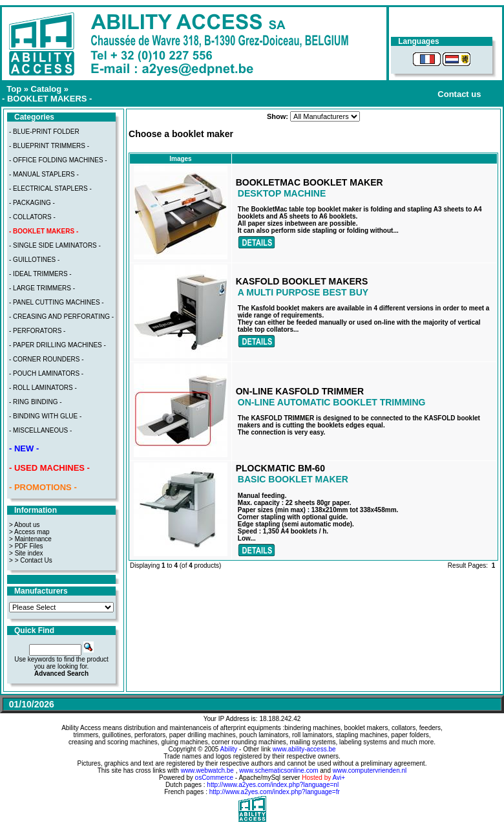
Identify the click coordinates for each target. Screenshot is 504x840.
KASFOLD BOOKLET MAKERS (302, 281)
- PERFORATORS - (37, 331)
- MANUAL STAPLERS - (44, 174)
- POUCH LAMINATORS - (46, 373)
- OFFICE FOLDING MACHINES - (58, 160)
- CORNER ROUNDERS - (47, 359)
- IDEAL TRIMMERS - (40, 274)
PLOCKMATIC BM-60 (280, 468)
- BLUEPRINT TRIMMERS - (49, 146)
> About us (25, 525)
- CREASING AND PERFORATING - (61, 317)
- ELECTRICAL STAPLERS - (50, 188)
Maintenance (33, 539)
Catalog (47, 89)
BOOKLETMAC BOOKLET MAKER (310, 182)
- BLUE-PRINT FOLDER (44, 132)
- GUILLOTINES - (34, 260)
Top (14, 89)
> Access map (29, 532)
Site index (29, 553)
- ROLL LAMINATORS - (43, 388)
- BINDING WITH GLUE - (45, 416)
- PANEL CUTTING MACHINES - (57, 302)
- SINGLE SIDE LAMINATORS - (55, 245)
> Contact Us (34, 560)
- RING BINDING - (36, 402)
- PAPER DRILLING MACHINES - (58, 345)
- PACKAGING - (32, 203)
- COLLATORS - (32, 217)
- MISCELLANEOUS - (40, 430)
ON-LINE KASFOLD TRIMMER (300, 391)
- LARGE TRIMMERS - (42, 288)
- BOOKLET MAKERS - (47, 99)
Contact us (459, 94)
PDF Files (29, 546)
